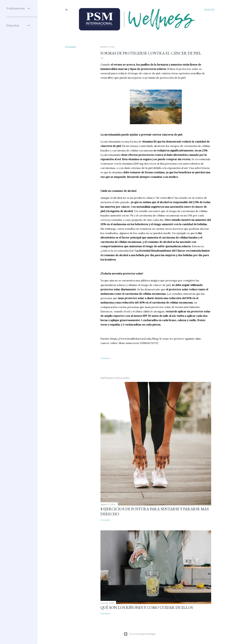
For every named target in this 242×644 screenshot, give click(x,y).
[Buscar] (209, 10)
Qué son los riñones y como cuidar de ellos (147, 607)
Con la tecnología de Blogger (140, 634)
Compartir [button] (70, 47)
